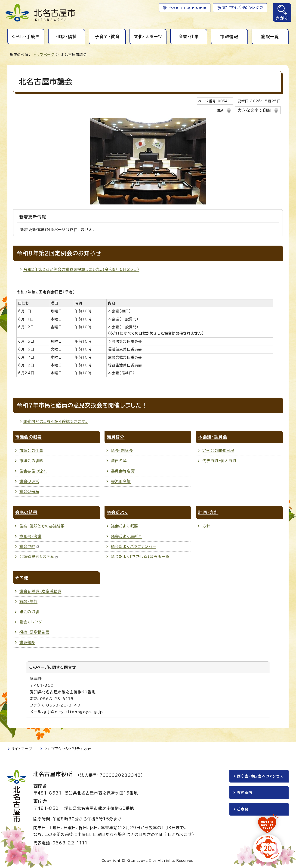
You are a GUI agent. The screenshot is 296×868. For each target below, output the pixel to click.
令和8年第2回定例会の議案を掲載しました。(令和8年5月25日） (81, 269)
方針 (206, 526)
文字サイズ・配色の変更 (243, 7)
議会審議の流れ (33, 471)
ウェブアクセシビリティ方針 (67, 749)
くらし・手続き (26, 37)
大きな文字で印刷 (254, 110)
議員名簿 (119, 461)
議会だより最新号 (127, 536)
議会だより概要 (125, 526)
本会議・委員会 (213, 437)
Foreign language (187, 7)
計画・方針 (208, 512)
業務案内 (245, 793)
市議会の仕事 (31, 451)
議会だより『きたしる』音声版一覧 (140, 557)
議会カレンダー (33, 622)
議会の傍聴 (29, 491)
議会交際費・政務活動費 (40, 591)
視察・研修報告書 (34, 632)
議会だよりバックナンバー (134, 546)
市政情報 (229, 37)
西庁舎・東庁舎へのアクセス (260, 776)
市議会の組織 (31, 461)
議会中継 (29, 546)
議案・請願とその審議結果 (42, 526)
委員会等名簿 (123, 471)
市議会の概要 (29, 437)
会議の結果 (26, 512)
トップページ (44, 55)
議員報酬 (27, 642)
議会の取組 (29, 612)
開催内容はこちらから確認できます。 (56, 421)
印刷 (220, 111)
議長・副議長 (122, 451)
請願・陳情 (28, 601)
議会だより (118, 512)
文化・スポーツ (148, 37)
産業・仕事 (189, 37)
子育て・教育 (107, 37)
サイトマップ (22, 749)
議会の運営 (29, 481)
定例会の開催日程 (218, 451)
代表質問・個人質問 (219, 461)
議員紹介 (116, 437)
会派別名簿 (121, 481)
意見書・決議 (30, 536)
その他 (22, 578)
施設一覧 (270, 37)
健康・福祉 (67, 37)
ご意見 (243, 810)
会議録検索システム (39, 557)
